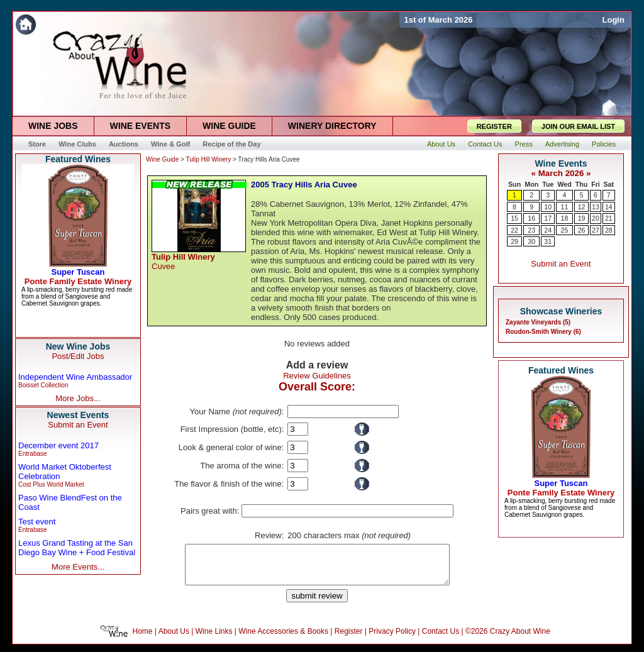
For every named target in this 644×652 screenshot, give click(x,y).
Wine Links (214, 639)
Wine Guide (162, 159)
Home (143, 639)
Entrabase (33, 454)
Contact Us (441, 639)
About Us (174, 639)
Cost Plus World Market (51, 484)
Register (349, 639)
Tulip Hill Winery (208, 159)
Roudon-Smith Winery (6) (543, 332)
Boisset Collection (43, 385)
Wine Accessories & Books (283, 639)
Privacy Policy (392, 639)
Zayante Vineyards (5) (538, 322)
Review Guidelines (317, 376)
